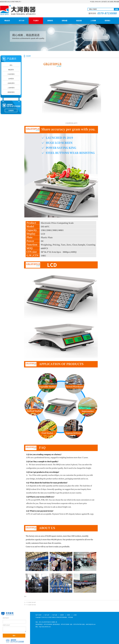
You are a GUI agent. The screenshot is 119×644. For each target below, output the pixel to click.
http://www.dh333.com (45, 627)
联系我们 (108, 21)
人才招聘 (93, 21)
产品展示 (36, 21)
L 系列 (75, 615)
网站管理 (59, 617)
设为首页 (104, 2)
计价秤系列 (11, 74)
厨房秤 (62, 615)
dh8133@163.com (91, 624)
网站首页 (7, 21)
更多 (25, 596)
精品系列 (11, 70)
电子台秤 (47, 615)
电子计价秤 (38, 615)
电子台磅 (55, 615)
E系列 (69, 615)
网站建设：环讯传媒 (68, 617)
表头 (11, 65)
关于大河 (22, 21)
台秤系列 (11, 79)
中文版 (92, 2)
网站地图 (116, 2)
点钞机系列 (11, 83)
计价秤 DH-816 (32, 605)
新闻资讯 (50, 21)
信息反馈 (79, 21)
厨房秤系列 (11, 92)
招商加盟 (65, 21)
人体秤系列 (11, 88)
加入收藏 (110, 2)
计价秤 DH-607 (32, 602)
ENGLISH (98, 2)
